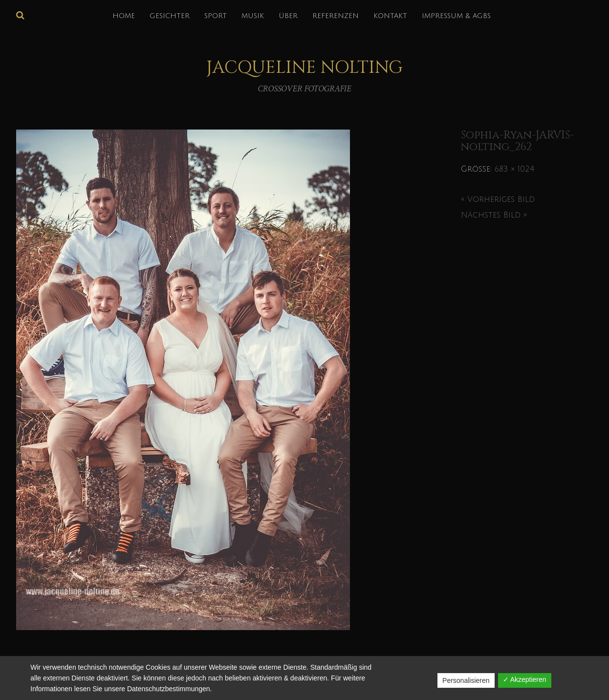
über (288, 16)
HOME (124, 16)
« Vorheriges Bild (498, 199)
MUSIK (253, 16)
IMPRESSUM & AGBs (456, 16)
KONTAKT (390, 16)
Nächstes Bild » (494, 215)
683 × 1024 (514, 169)
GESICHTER (170, 16)
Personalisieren (466, 680)
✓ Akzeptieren (525, 679)
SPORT (216, 16)
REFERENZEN (336, 16)
